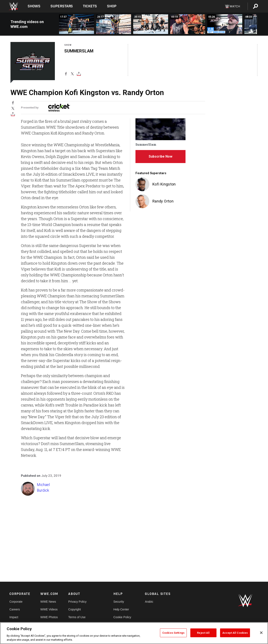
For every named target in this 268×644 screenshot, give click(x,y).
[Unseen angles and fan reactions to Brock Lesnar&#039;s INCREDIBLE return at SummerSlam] (188, 24)
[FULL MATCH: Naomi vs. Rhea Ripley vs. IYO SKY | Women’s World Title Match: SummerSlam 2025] (114, 24)
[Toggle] (79, 75)
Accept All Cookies (235, 633)
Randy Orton (163, 201)
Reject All (203, 633)
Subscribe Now (160, 156)
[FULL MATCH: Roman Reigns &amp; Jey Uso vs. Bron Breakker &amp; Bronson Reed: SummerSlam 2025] (151, 24)
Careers (15, 609)
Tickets (90, 6)
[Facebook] (66, 75)
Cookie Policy (122, 617)
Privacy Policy (77, 602)
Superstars (62, 6)
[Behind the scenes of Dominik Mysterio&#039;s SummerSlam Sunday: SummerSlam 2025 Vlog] (225, 24)
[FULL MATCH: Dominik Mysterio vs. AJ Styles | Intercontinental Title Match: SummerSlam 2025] (77, 24)
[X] (72, 75)
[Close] (261, 633)
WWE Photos (49, 617)
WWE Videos (49, 609)
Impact (14, 617)
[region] (134, 633)
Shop (112, 6)
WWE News (48, 602)
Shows (34, 6)
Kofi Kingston (164, 184)
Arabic (149, 602)
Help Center (121, 609)
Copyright (75, 609)
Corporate (16, 602)
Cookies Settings (173, 633)
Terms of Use (77, 617)
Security (119, 602)
